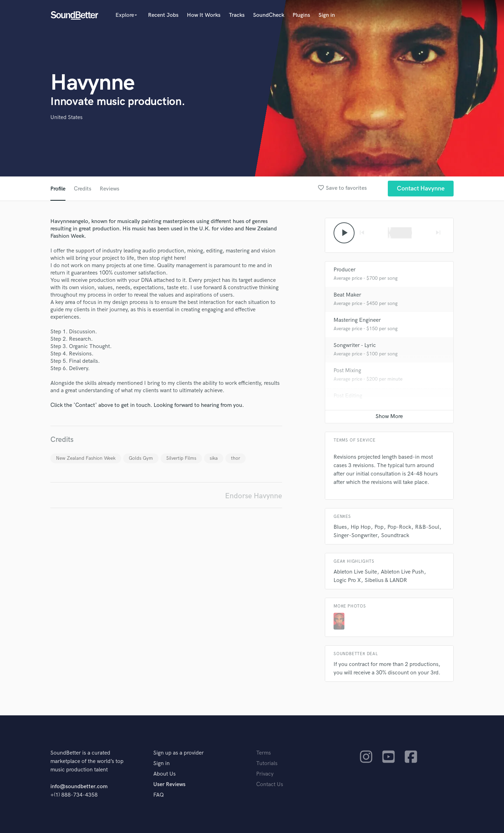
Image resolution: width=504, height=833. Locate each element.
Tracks (237, 15)
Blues (340, 527)
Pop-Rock (399, 527)
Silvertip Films (181, 458)
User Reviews (169, 785)
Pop (379, 527)
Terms (264, 753)
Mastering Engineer (357, 320)
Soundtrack (395, 536)
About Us (164, 774)
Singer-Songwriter (355, 536)
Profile (58, 189)
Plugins (301, 15)
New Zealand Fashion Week (86, 458)
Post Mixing (347, 371)
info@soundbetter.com (79, 787)
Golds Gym (141, 458)
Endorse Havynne (254, 496)
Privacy (265, 774)
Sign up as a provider (178, 753)
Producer (345, 270)
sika (214, 458)
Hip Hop (361, 527)
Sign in (327, 15)
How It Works (204, 15)
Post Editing (348, 396)
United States (66, 117)
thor (236, 458)
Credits (83, 189)
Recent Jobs (163, 15)
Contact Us (270, 785)
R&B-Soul (427, 527)
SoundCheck (269, 15)
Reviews (110, 189)
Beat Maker (347, 295)
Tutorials (267, 763)
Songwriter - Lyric (355, 345)
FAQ (159, 795)
